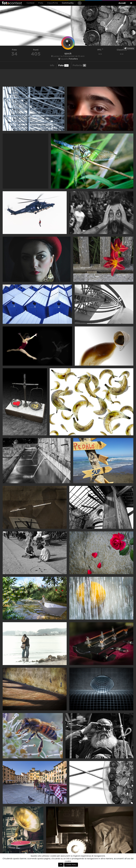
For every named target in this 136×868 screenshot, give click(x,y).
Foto (41, 3)
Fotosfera (73, 59)
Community (68, 3)
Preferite (79, 65)
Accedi (122, 3)
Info (52, 65)
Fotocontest (12, 3)
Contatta (129, 48)
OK (61, 865)
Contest (30, 3)
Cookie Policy (71, 865)
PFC (100, 50)
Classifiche (53, 3)
